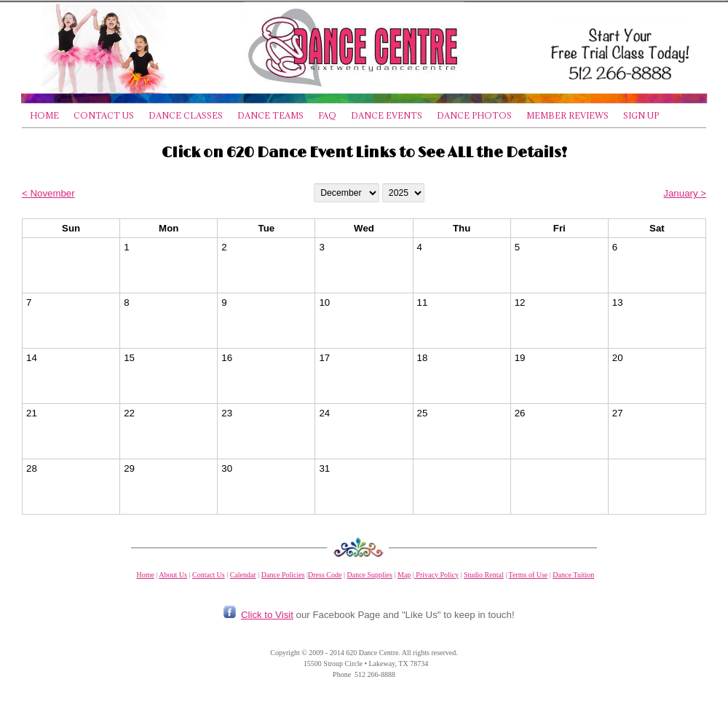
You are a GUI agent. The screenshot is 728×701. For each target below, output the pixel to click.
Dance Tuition (573, 575)
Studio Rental (484, 575)
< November (48, 193)
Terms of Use (529, 575)
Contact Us (209, 575)
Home (145, 575)
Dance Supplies (369, 575)
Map (404, 575)
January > (685, 193)
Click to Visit (267, 615)
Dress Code (325, 575)
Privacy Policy (436, 575)
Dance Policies (283, 575)
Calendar (243, 575)
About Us (173, 575)
